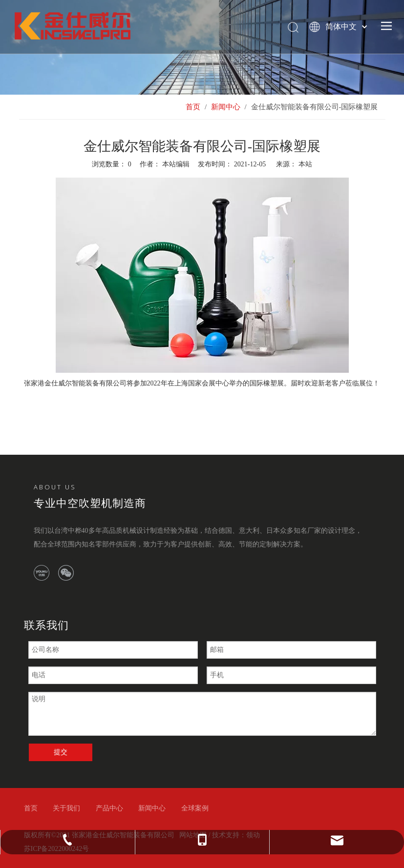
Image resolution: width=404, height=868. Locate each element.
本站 (305, 164)
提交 (61, 752)
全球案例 (195, 808)
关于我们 (66, 808)
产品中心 (109, 808)
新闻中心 (152, 808)
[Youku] (42, 573)
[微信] (66, 573)
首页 (31, 808)
